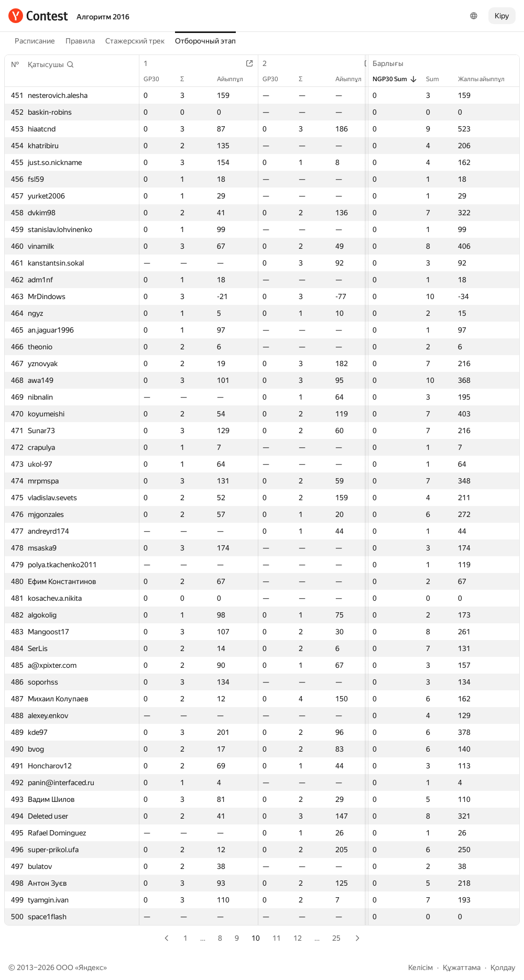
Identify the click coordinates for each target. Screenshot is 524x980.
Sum (438, 79)
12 (298, 938)
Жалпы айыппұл (487, 79)
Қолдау (503, 967)
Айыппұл (235, 79)
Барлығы (393, 63)
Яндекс (91, 967)
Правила (80, 41)
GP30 (157, 79)
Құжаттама (462, 967)
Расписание (35, 41)
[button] (51, 64)
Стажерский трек (135, 41)
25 (336, 938)
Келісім (421, 967)
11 (277, 938)
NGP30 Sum (395, 79)
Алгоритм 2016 (103, 17)
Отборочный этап (205, 41)
